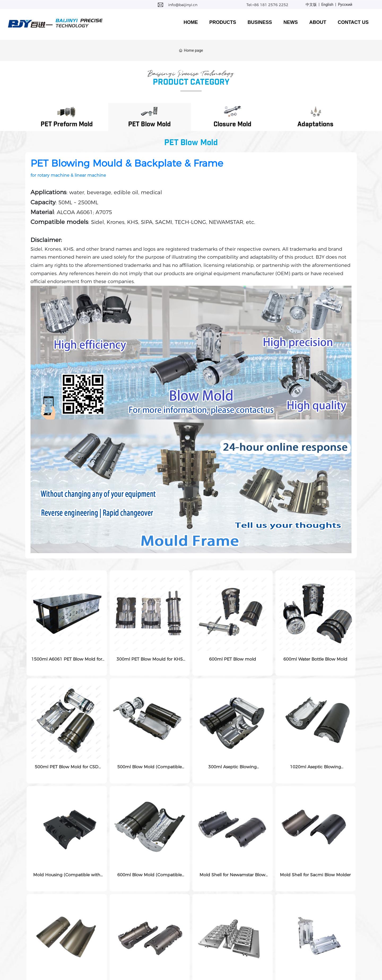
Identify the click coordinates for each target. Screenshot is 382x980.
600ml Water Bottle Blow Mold (315, 659)
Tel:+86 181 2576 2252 (267, 5)
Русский (345, 5)
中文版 (311, 5)
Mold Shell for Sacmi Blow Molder (315, 875)
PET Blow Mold (149, 124)
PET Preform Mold (67, 124)
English (327, 5)
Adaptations (315, 124)
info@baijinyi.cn (183, 5)
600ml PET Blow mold (233, 659)
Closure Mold (233, 124)
